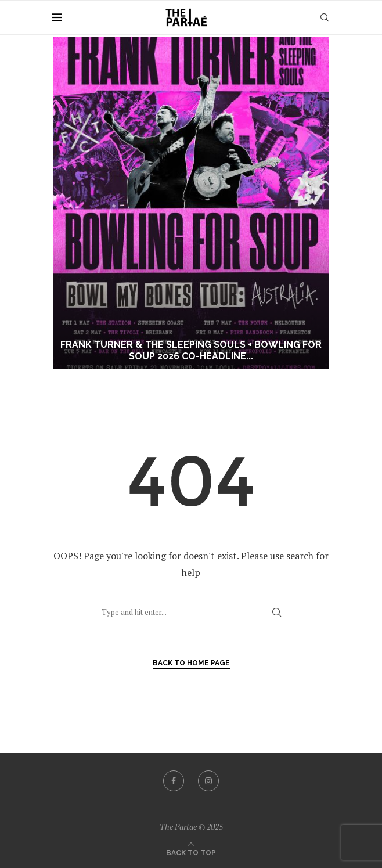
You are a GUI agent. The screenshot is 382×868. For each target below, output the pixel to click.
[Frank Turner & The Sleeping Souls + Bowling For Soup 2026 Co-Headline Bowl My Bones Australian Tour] (191, 203)
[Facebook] (174, 781)
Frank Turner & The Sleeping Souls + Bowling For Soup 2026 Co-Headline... (191, 351)
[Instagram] (208, 781)
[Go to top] (191, 852)
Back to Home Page (191, 663)
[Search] (325, 17)
